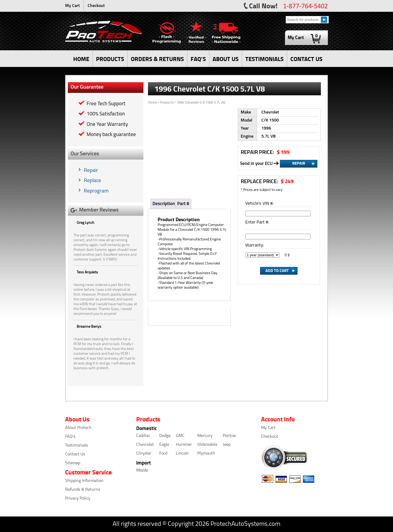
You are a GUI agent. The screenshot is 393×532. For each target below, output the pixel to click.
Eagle (164, 445)
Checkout (96, 6)
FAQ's (70, 437)
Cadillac (143, 436)
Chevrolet (145, 445)
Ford (163, 454)
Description (164, 204)
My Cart (73, 6)
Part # (183, 204)
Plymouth (206, 454)
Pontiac (230, 436)
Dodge (165, 436)
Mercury (205, 436)
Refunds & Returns (83, 490)
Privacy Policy (78, 499)
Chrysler (144, 454)
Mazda (142, 470)
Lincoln (182, 454)
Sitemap (73, 463)
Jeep (227, 445)
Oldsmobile (207, 445)
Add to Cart (277, 270)
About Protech (78, 428)
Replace (92, 181)
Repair (91, 171)
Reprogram (96, 191)
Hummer (184, 445)
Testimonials (77, 446)
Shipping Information (84, 481)
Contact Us (75, 454)
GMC (180, 436)
